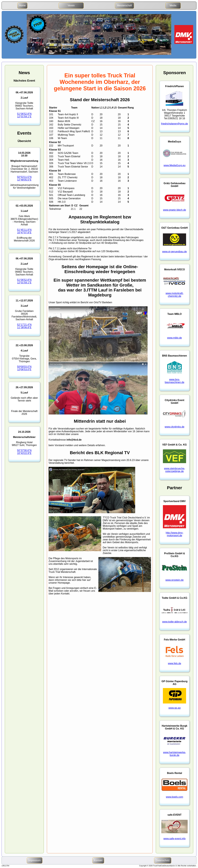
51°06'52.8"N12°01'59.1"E (24, 115)
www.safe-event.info (175, 839)
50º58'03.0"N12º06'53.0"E (24, 368)
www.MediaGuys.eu (174, 165)
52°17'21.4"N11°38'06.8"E (24, 326)
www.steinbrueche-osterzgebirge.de (175, 470)
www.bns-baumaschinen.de (174, 381)
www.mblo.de (175, 338)
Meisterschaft (124, 5)
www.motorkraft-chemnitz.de (174, 295)
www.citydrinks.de (175, 427)
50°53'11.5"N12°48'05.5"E (24, 178)
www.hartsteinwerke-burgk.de (174, 754)
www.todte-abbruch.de (175, 622)
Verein (71, 5)
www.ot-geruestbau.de (175, 252)
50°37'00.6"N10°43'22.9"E (24, 452)
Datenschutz (163, 860)
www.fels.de (174, 663)
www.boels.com (175, 797)
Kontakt (98, 860)
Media (173, 5)
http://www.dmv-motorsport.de (174, 534)
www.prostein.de (174, 580)
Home (22, 5)
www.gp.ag (174, 708)
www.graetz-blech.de (175, 210)
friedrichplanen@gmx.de (174, 124)
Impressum (35, 860)
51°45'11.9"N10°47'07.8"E (24, 231)
